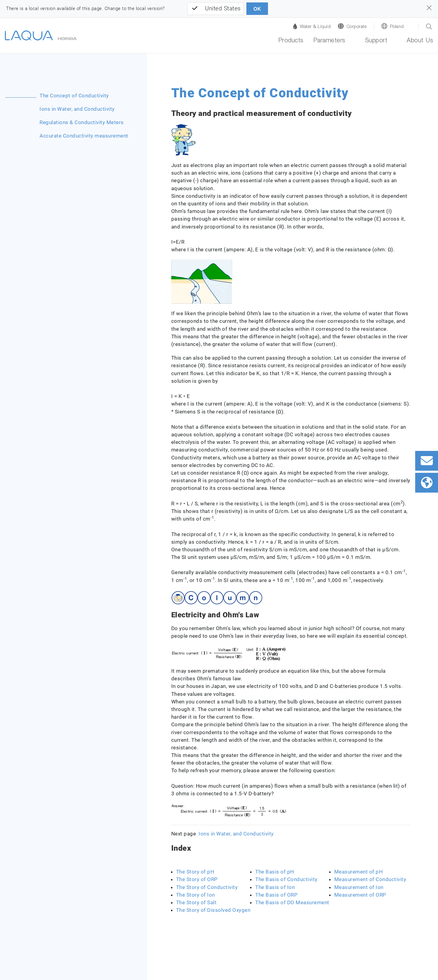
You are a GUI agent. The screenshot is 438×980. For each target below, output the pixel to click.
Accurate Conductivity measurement (84, 136)
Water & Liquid (312, 26)
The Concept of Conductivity (74, 96)
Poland (397, 27)
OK (257, 9)
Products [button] (291, 41)
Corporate (357, 27)
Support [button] (376, 41)
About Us (420, 41)
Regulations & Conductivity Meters (82, 122)
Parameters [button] (329, 41)
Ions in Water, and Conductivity (77, 109)
